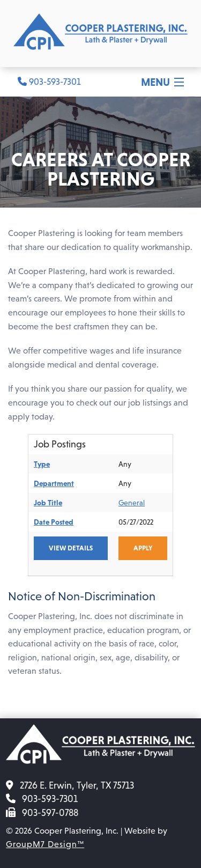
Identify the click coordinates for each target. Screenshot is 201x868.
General (132, 503)
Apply (143, 548)
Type (42, 464)
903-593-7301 (49, 82)
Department (54, 483)
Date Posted (54, 522)
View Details (71, 548)
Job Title (48, 503)
